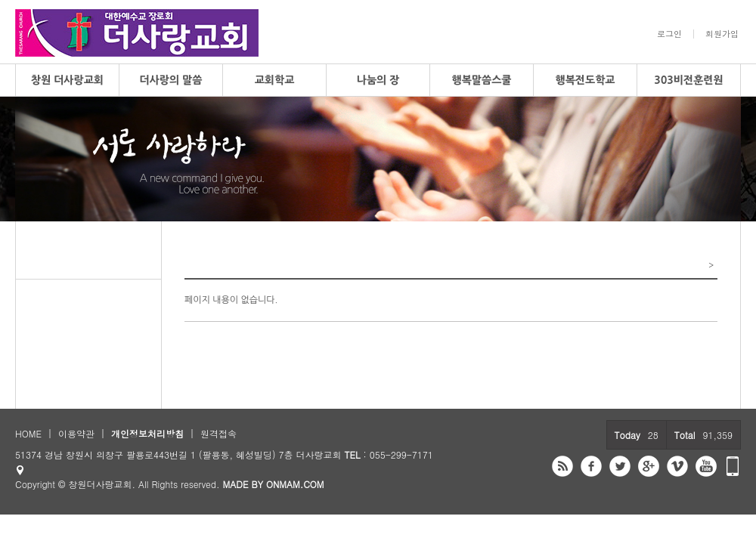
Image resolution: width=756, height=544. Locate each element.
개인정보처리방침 (147, 433)
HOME (28, 433)
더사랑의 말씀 (171, 80)
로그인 (669, 34)
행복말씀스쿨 (482, 80)
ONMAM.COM (295, 484)
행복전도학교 (586, 80)
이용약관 (76, 433)
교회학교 (275, 80)
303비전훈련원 (688, 80)
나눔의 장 (378, 80)
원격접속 (218, 433)
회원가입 (722, 34)
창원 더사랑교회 (67, 80)
